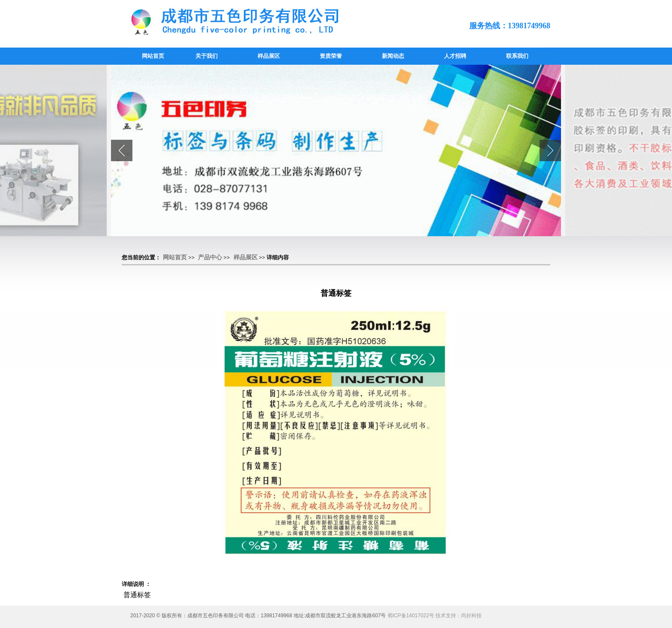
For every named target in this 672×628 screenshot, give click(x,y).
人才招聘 (455, 56)
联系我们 (517, 56)
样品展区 (269, 56)
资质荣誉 (331, 56)
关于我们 (207, 56)
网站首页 (153, 56)
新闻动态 (393, 56)
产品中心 (210, 257)
